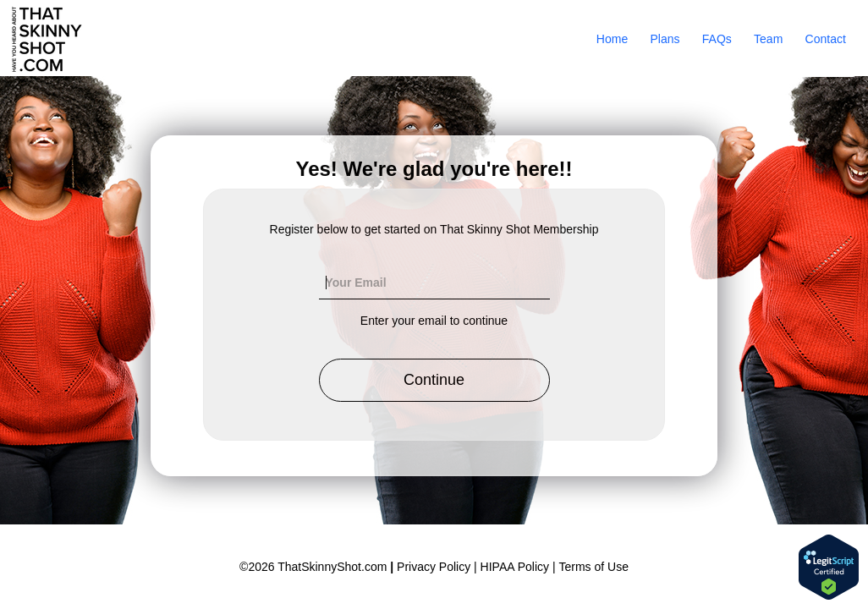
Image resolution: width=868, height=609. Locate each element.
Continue (434, 380)
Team (768, 39)
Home (612, 39)
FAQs (717, 39)
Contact (826, 39)
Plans (665, 39)
